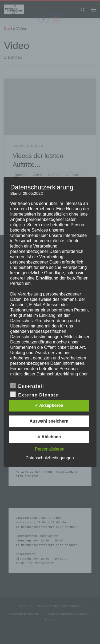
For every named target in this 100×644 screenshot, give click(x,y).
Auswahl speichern (49, 421)
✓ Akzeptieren (49, 405)
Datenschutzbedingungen (49, 458)
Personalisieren (50, 449)
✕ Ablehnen (49, 437)
